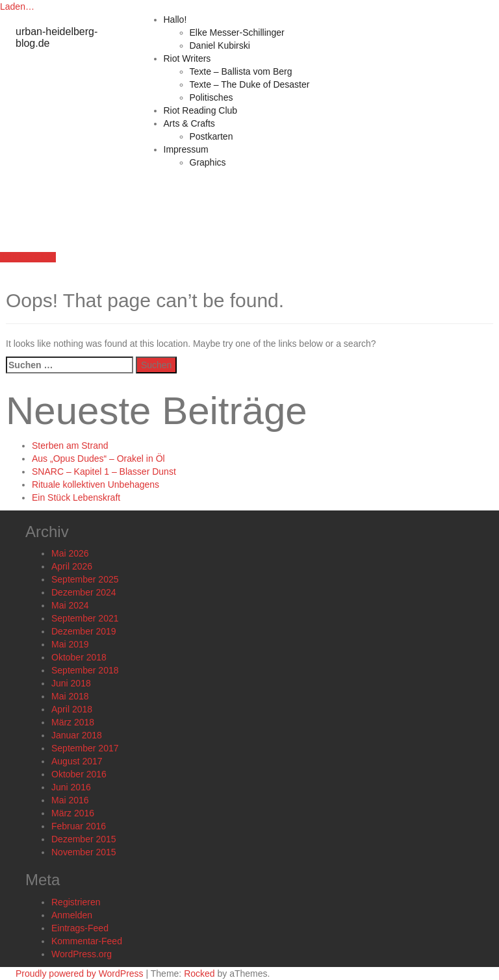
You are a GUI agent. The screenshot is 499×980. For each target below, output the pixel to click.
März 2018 (73, 722)
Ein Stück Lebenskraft (76, 497)
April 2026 (72, 566)
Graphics (208, 162)
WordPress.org (82, 954)
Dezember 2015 (84, 839)
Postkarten (211, 136)
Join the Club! (28, 257)
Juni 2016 (71, 787)
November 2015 (84, 852)
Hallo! (175, 19)
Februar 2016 (79, 826)
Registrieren (76, 902)
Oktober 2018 (79, 657)
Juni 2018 (71, 683)
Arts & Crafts (189, 123)
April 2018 (72, 709)
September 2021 (85, 618)
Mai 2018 (70, 696)
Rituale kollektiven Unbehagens (96, 484)
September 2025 (85, 579)
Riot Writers (187, 58)
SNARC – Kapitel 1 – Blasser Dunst (104, 471)
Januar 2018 (77, 735)
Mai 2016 (70, 800)
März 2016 (73, 813)
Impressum (186, 149)
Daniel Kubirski (220, 45)
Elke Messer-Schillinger (237, 32)
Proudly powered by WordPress (80, 974)
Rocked (199, 974)
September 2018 (85, 670)
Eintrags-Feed (80, 928)
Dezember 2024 (84, 592)
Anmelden (72, 915)
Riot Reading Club (201, 110)
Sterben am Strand (70, 446)
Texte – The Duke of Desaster (250, 84)
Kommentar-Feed (87, 941)
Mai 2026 (70, 553)
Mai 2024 (70, 605)
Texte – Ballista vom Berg (241, 71)
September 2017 (85, 748)
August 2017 (77, 761)
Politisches (211, 97)
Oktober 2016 (79, 774)
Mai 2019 (70, 644)
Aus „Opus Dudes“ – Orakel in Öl (98, 459)
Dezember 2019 (84, 631)
